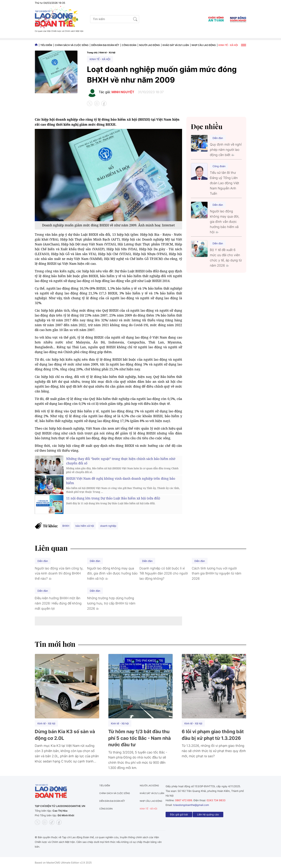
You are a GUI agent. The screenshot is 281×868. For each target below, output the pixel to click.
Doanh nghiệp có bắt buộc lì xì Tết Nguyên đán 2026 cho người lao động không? (164, 573)
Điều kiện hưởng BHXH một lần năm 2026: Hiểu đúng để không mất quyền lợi (58, 603)
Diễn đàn (218, 138)
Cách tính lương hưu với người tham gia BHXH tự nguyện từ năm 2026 (216, 573)
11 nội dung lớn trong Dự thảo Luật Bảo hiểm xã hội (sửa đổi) (113, 498)
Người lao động (149, 45)
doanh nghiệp (108, 526)
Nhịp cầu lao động (204, 45)
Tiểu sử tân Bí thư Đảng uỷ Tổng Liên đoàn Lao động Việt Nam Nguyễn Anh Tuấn (224, 183)
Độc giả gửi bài (179, 814)
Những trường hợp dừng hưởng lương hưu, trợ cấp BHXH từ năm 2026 (111, 603)
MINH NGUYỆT (123, 92)
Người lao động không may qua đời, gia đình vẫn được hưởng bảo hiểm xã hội (225, 222)
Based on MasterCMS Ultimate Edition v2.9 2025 (63, 863)
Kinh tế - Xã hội (228, 45)
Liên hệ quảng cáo (208, 814)
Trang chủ (92, 53)
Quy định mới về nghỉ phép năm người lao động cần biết (226, 150)
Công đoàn (129, 45)
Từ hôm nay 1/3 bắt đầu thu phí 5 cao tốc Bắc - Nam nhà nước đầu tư (140, 738)
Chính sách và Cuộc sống (72, 45)
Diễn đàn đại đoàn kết (105, 45)
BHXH (66, 526)
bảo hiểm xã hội (85, 526)
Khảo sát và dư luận (176, 45)
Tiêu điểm (46, 45)
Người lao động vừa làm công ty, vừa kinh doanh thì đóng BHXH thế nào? (59, 573)
